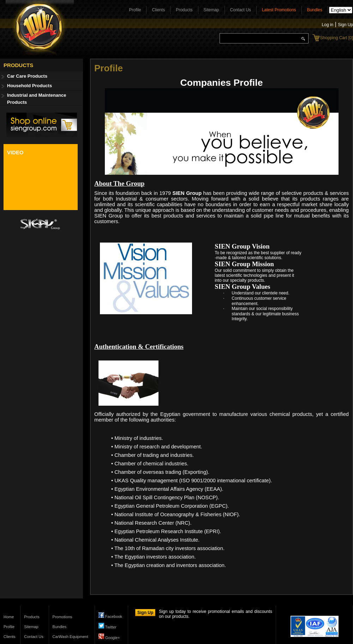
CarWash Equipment (70, 637)
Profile (135, 10)
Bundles (315, 10)
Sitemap (211, 10)
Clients (158, 10)
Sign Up (345, 25)
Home (9, 617)
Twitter (107, 627)
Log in (328, 25)
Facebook (110, 616)
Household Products (29, 86)
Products (184, 10)
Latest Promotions (279, 10)
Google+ (109, 638)
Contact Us (241, 10)
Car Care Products (27, 76)
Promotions (62, 617)
